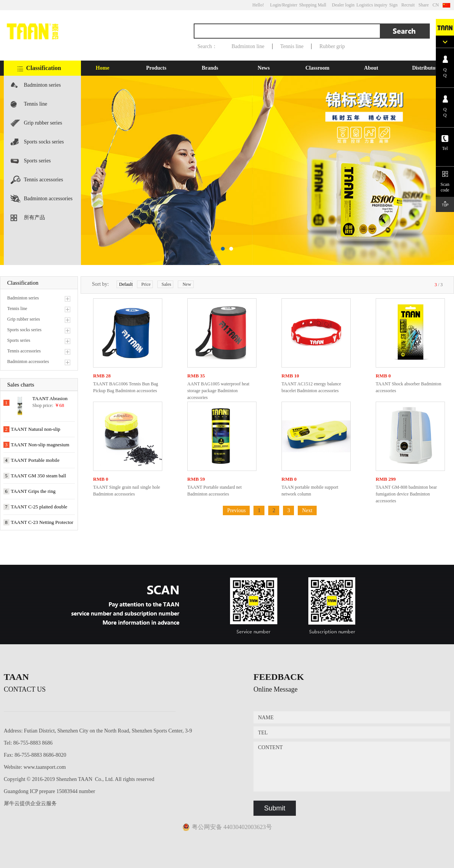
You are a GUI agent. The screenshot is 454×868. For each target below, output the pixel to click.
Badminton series (42, 85)
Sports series (37, 161)
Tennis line (292, 46)
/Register (289, 5)
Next (307, 510)
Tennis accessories (44, 180)
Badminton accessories (48, 199)
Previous (236, 510)
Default (126, 284)
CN (436, 5)
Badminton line (248, 46)
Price (146, 284)
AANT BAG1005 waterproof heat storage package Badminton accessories (218, 391)
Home (103, 68)
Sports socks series (44, 142)
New (187, 284)
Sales (166, 284)
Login (276, 5)
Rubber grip (332, 46)
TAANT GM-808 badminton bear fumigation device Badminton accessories (406, 494)
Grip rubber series (43, 123)
